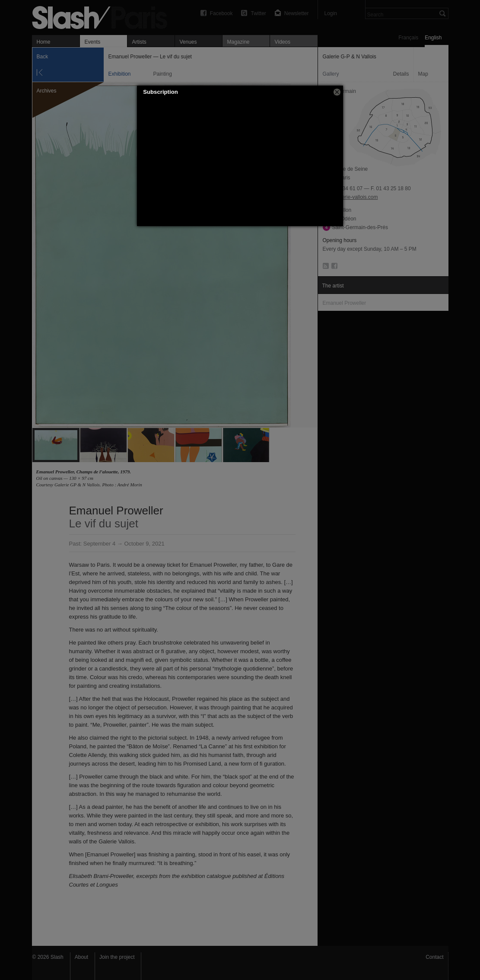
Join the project (117, 957)
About (81, 957)
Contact (434, 957)
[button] (337, 92)
